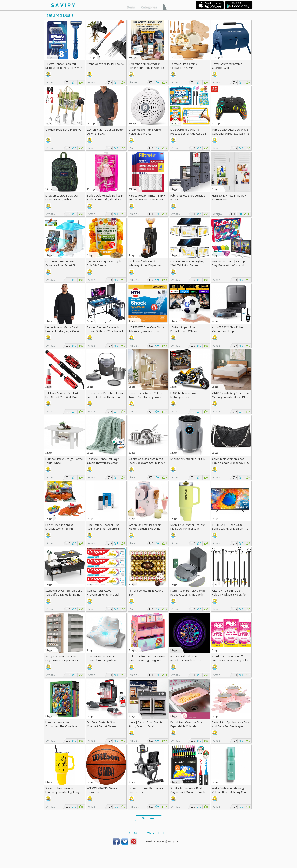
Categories (149, 7)
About (134, 833)
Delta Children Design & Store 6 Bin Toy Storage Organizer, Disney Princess (147, 660)
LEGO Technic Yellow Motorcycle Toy (183, 395)
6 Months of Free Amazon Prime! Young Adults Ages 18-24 (147, 68)
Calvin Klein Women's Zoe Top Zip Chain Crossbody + (230, 461)
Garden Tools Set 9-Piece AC (63, 130)
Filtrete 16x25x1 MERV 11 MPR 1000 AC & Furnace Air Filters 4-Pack (147, 199)
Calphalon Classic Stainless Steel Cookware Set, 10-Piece (147, 461)
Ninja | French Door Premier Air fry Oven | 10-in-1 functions (146, 726)
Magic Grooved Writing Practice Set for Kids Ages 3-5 (188, 132)
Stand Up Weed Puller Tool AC (106, 64)
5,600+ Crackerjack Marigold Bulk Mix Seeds (104, 263)
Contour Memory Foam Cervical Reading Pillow (101, 658)
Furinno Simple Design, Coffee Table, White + (64, 461)
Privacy (148, 833)
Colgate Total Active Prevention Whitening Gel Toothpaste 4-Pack (103, 594)
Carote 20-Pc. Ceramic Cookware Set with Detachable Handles (184, 68)
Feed (162, 833)
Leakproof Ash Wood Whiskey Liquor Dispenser (145, 263)
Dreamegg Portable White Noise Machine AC (145, 132)
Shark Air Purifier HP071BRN (188, 459)
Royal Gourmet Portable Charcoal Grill (227, 66)
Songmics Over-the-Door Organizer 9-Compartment (62, 658)
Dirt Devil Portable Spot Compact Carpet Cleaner (102, 724)
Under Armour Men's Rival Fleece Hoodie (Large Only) (62, 329)
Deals (131, 7)
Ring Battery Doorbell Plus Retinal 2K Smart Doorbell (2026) (103, 529)
